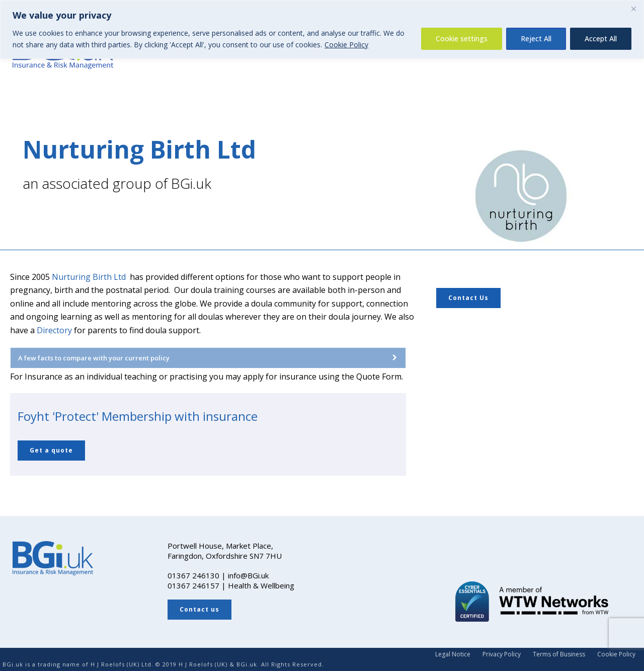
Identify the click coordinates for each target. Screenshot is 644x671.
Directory (54, 330)
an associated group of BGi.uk (117, 183)
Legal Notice (453, 654)
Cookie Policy (346, 45)
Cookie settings (462, 39)
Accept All (601, 39)
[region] (322, 29)
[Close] (633, 9)
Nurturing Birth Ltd (89, 277)
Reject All (536, 39)
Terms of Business (559, 654)
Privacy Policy (502, 654)
